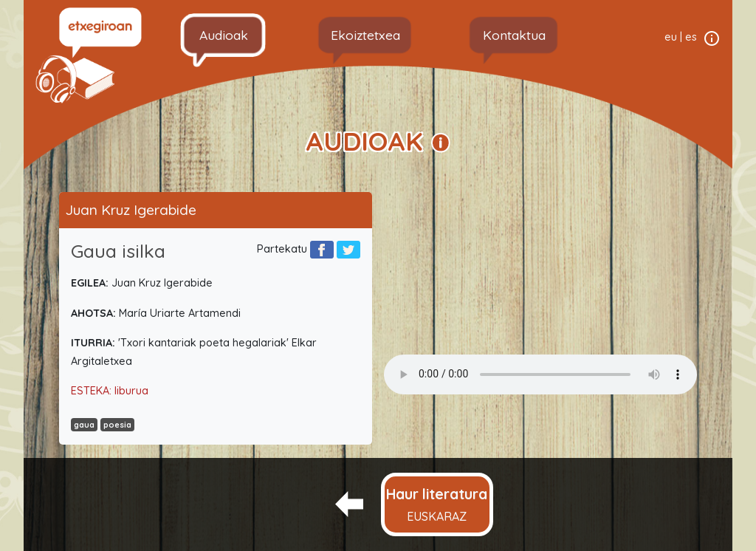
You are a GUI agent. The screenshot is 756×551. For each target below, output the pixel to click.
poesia (117, 425)
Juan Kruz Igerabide (131, 210)
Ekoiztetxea (365, 35)
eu (671, 37)
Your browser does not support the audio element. (540, 374)
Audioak (224, 35)
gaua (84, 425)
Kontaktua (514, 35)
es (691, 37)
